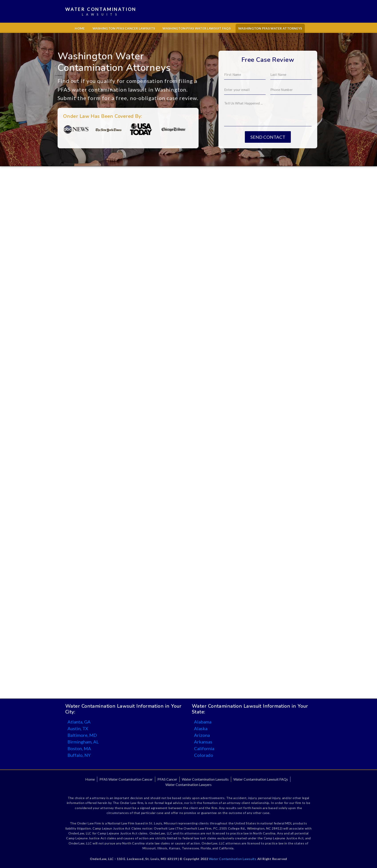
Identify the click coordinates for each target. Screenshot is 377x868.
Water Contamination (101, 12)
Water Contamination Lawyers (188, 785)
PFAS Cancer (167, 779)
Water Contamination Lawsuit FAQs (261, 779)
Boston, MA (79, 748)
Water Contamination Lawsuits (205, 779)
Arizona (202, 735)
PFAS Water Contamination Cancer (126, 779)
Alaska (201, 728)
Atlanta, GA (79, 722)
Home (80, 28)
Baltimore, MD (82, 735)
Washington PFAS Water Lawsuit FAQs (197, 28)
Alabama (203, 722)
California (204, 748)
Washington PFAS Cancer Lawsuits (124, 28)
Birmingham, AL (83, 742)
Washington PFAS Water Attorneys (270, 28)
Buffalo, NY (79, 755)
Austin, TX (78, 728)
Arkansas (203, 742)
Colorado (204, 755)
